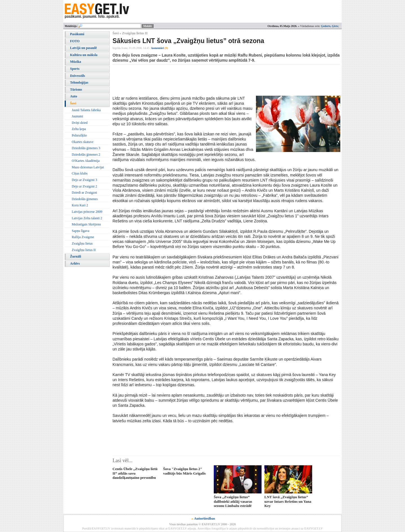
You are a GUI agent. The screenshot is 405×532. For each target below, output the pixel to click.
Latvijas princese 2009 (87, 212)
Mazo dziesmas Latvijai (88, 167)
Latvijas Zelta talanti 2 (87, 218)
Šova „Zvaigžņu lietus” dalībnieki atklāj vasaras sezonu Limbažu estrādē (233, 501)
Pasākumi (77, 34)
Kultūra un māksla (84, 55)
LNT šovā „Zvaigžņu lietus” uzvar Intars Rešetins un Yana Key (288, 501)
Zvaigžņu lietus (82, 243)
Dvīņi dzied (80, 123)
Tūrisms (76, 90)
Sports (75, 69)
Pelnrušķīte (79, 135)
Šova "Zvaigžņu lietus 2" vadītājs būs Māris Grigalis (184, 471)
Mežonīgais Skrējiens (86, 224)
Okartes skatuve (83, 142)
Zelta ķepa (79, 129)
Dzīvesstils (77, 76)
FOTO (75, 41)
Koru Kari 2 (80, 205)
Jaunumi (77, 116)
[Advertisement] (215, 80)
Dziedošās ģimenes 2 (86, 155)
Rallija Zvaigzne (83, 237)
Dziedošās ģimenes (85, 199)
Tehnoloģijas (79, 82)
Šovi (73, 103)
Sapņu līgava (80, 231)
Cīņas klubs (80, 173)
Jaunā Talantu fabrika (86, 110)
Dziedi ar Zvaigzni (84, 193)
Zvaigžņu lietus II (84, 250)
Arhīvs (75, 263)
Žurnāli (76, 256)
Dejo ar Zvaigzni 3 (84, 180)
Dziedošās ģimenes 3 (86, 148)
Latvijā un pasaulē (83, 48)
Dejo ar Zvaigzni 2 (84, 186)
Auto (74, 96)
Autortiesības (204, 518)
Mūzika (76, 62)
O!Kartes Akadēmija (86, 161)
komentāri (160, 48)
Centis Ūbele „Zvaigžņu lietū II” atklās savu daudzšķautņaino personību (135, 473)
